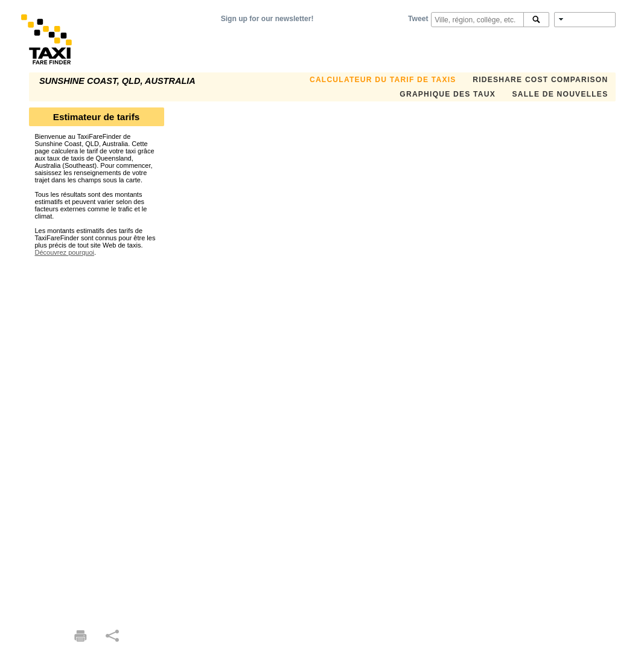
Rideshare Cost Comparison (540, 80)
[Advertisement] (97, 437)
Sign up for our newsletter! (267, 19)
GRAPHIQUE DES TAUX (448, 94)
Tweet (418, 19)
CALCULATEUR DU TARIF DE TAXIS (383, 80)
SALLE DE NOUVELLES (560, 94)
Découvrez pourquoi (65, 252)
